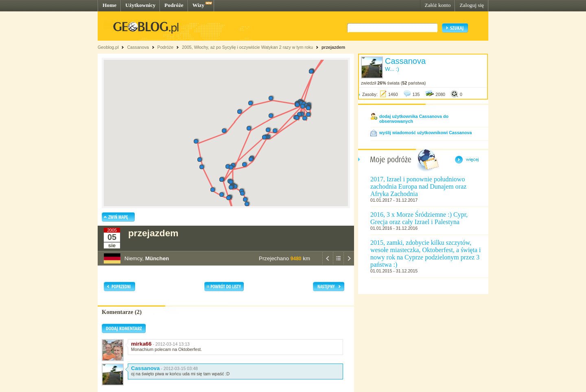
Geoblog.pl (108, 47)
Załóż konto (437, 5)
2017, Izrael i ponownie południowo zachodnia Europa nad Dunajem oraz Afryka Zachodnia (418, 186)
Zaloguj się (472, 5)
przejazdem (333, 47)
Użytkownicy (140, 5)
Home (109, 5)
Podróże (174, 5)
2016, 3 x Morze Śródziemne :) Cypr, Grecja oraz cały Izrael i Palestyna (419, 218)
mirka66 (141, 344)
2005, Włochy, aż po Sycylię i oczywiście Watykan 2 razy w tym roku (247, 47)
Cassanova (138, 47)
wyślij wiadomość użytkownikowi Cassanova (425, 133)
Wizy (198, 5)
